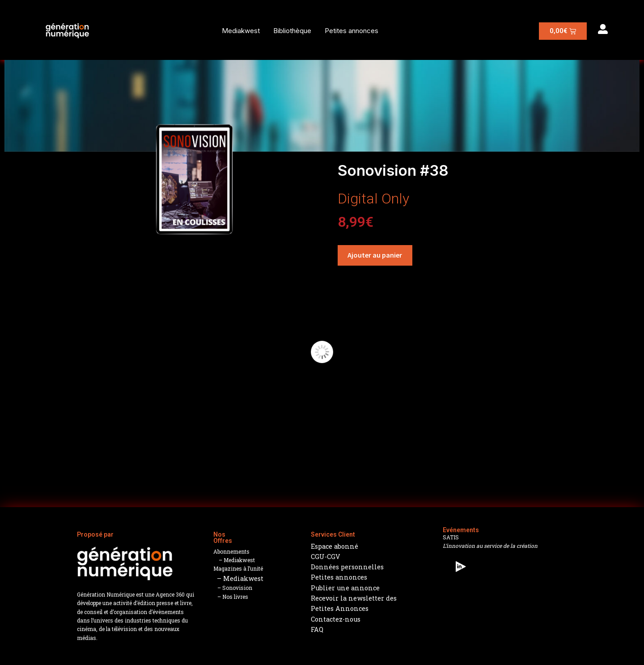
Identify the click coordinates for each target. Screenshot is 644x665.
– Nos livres (231, 597)
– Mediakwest (234, 560)
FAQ (317, 629)
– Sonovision (233, 588)
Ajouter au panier (375, 255)
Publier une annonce (345, 588)
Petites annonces (352, 31)
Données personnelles (347, 567)
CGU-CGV (326, 557)
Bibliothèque (292, 31)
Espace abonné (335, 546)
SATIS (451, 537)
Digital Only (373, 199)
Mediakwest (241, 31)
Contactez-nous (336, 619)
